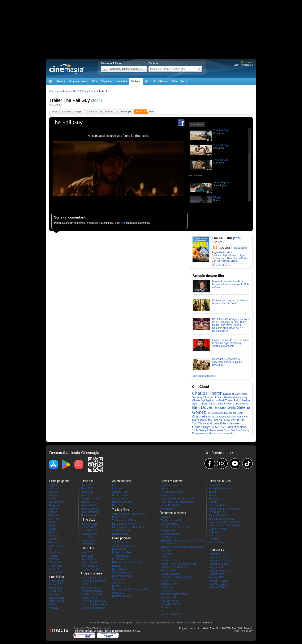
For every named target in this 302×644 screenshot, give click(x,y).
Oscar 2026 (56, 584)
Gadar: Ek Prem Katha (231, 417)
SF (51, 549)
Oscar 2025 (56, 588)
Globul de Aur (57, 601)
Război (53, 539)
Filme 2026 (87, 492)
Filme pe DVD (89, 505)
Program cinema (78, 81)
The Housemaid (121, 556)
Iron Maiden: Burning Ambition (177, 499)
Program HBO (217, 577)
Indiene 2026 (88, 541)
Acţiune (225, 261)
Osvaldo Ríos (120, 499)
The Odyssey (216, 499)
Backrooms (167, 550)
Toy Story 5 (167, 591)
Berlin (53, 604)
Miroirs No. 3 (168, 560)
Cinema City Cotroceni (93, 581)
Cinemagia (55, 91)
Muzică (53, 532)
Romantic (55, 542)
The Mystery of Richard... (126, 520)
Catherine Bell (207, 404)
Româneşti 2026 (90, 544)
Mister (53, 529)
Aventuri (54, 492)
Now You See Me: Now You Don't (131, 589)
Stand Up (55, 552)
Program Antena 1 (219, 557)
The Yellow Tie (120, 542)
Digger (217, 197)
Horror (53, 522)
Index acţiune (88, 559)
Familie (53, 512)
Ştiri (147, 81)
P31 (211, 536)
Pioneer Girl (119, 517)
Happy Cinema (89, 598)
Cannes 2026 (57, 598)
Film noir (54, 519)
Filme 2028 (87, 485)
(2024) (96, 101)
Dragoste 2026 (89, 534)
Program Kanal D (218, 564)
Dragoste (54, 505)
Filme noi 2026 (89, 524)
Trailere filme (121, 510)
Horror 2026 (87, 537)
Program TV (56, 573)
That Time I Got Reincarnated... (178, 502)
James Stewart (224, 404)
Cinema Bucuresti (91, 578)
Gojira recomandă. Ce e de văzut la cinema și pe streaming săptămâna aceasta (231, 343)
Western (54, 559)
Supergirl (165, 607)
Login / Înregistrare (243, 65)
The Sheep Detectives (173, 492)
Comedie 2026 (89, 531)
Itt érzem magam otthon (174, 594)
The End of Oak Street (221, 519)
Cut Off (213, 502)
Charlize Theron (207, 393)
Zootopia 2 (118, 579)
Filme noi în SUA (220, 481)
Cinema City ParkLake (93, 608)
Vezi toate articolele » (204, 376)
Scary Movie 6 (168, 570)
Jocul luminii (167, 495)
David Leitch (226, 252)
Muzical (54, 536)
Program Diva (216, 574)
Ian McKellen (218, 427)
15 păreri (242, 248)
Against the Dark (215, 400)
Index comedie (89, 562)
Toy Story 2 (198, 397)
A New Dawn (168, 581)
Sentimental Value (122, 576)
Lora (115, 485)
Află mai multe (205, 623)
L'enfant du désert (171, 574)
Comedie (54, 495)
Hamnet (117, 566)
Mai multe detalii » (221, 265)
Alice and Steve (121, 531)
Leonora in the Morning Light (176, 577)
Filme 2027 (87, 489)
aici (123, 223)
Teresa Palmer (241, 258)
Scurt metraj (56, 546)
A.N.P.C (137, 631)
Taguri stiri (55, 566)
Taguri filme (56, 562)
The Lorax (212, 417)
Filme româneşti (90, 512)
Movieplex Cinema (91, 588)
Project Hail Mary (122, 552)
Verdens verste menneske (220, 433)
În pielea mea (120, 559)
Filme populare (122, 538)
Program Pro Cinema (221, 561)
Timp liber (107, 81)
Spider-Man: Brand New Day (225, 509)
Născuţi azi (118, 505)
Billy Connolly (242, 430)
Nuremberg (118, 549)
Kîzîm (115, 586)
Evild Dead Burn (218, 505)
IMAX (84, 584)
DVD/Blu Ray (229, 628)
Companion (199, 433)
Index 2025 (87, 556)
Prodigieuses (168, 531)
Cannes (54, 594)
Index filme (88, 548)
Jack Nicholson (237, 427)
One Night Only (217, 512)
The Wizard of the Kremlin (175, 527)
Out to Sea (229, 430)
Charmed (199, 416)
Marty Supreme (121, 569)
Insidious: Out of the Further (224, 525)
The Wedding (168, 537)
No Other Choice (122, 596)
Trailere (67, 91)
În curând (122, 81)
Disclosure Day (169, 584)
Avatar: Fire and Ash (124, 546)
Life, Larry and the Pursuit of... (129, 527)
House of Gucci (214, 397)
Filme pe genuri (59, 481)
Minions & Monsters (171, 614)
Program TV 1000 (219, 581)
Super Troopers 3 (218, 515)
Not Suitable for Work (124, 524)
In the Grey (167, 587)
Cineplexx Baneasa (92, 594)
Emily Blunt (227, 258)
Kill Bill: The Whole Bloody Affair (178, 564)
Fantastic (54, 515)
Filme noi (87, 481)
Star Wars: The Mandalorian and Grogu (182, 547)
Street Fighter (221, 183)
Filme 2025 (87, 495)
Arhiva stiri (55, 569)
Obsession (215, 485)
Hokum (164, 489)
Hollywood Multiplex (92, 591)
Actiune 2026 (88, 527)
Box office (215, 628)
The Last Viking (169, 601)
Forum (185, 81)
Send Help (118, 583)
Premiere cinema (90, 499)
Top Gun (165, 517)
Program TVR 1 (217, 584)
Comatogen (167, 509)
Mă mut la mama (170, 534)
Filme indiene (88, 515)
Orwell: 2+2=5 (168, 485)
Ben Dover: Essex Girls (214, 407)
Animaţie (54, 489)
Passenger (166, 554)
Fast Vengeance (215, 413)
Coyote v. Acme (217, 529)
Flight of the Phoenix (210, 420)
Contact (98, 631)
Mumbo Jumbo (169, 524)
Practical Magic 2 (218, 542)
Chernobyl (199, 400)
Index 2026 (87, 552)
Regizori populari (90, 569)
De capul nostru (169, 597)
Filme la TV (87, 502)
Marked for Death (234, 413)
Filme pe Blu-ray (90, 509)
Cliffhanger (215, 532)
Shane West (216, 430)
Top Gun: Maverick (171, 520)
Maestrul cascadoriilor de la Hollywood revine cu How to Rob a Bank (230, 284)
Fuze (163, 557)
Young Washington (219, 489)
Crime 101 (118, 593)
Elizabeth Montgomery (236, 397)
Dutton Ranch (120, 534)
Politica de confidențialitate (117, 631)
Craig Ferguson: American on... (130, 514)
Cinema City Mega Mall (94, 604)
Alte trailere (197, 124)
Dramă (234, 261)
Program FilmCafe (219, 571)
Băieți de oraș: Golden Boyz (128, 562)
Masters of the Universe (174, 567)
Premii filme (57, 577)
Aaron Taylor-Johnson (227, 255)
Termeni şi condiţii (83, 631)
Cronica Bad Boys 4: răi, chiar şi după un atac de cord (230, 302)
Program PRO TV (219, 554)
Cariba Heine (241, 404)
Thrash (213, 492)
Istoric (53, 525)
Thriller (53, 556)
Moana (213, 495)
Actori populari (89, 566)
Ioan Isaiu (118, 489)
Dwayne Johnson (122, 502)
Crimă (53, 499)
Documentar (56, 502)
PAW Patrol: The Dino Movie (225, 522)
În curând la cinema (173, 513)
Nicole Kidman (120, 495)
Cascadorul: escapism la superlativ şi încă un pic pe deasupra (227, 362)
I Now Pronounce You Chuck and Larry (219, 422)
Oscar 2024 (56, 591)
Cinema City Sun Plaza (94, 601)
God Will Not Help (170, 604)
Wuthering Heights (123, 573)
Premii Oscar (57, 581)
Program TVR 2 (217, 587)
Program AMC (217, 567)
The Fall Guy (77, 100)
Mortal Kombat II (170, 505)
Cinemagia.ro (67, 68)
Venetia (53, 608)
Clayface (214, 539)
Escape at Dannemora (235, 394)
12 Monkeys (200, 430)
